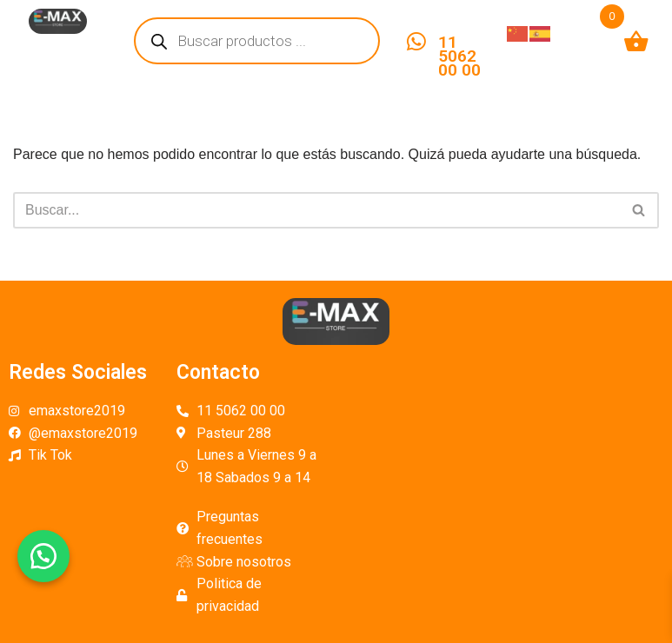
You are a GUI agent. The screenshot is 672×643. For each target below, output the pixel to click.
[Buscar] (316, 210)
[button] (43, 556)
